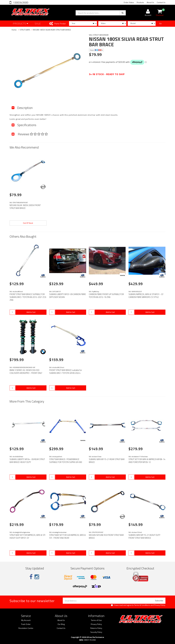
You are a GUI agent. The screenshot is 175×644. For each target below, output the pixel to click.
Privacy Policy (160, 605)
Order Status (129, 2)
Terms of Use (96, 620)
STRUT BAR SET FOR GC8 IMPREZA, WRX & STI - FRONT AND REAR (67, 536)
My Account (26, 620)
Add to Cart (31, 312)
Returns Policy (96, 628)
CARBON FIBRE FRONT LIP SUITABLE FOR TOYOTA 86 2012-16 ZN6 (106, 296)
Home (14, 30)
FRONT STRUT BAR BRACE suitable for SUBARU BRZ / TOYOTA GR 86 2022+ (66, 372)
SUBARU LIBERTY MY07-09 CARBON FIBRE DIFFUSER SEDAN (68, 296)
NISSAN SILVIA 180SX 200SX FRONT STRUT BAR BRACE (25, 207)
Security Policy (96, 632)
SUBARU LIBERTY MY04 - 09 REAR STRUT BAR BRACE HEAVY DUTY (27, 461)
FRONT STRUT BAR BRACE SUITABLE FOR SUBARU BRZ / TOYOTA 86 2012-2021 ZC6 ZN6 (28, 297)
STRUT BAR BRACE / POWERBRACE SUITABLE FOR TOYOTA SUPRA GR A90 (66, 461)
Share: (96, 50)
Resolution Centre (26, 628)
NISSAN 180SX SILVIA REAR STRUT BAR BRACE (52, 30)
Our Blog (61, 624)
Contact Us (161, 2)
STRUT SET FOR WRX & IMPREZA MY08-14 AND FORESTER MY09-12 (147, 461)
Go (160, 23)
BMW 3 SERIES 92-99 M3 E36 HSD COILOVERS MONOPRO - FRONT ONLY (26, 372)
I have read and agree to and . (138, 605)
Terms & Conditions (142, 605)
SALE (38, 24)
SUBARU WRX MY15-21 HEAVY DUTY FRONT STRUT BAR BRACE (144, 536)
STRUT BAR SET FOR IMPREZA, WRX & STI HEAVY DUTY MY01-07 (27, 536)
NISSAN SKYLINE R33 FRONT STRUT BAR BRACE (106, 536)
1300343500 (20, 3)
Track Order (26, 624)
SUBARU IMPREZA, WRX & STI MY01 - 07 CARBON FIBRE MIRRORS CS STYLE (146, 296)
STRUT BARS (25, 30)
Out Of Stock (28, 223)
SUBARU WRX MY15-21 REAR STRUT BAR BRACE (107, 461)
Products (140, 2)
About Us (150, 2)
